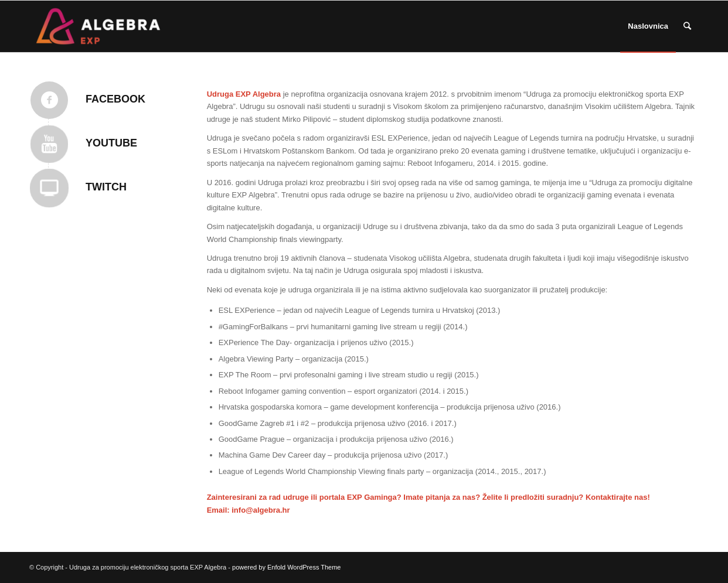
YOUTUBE (111, 143)
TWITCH (106, 187)
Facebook (115, 99)
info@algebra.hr (261, 510)
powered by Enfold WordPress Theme (286, 567)
